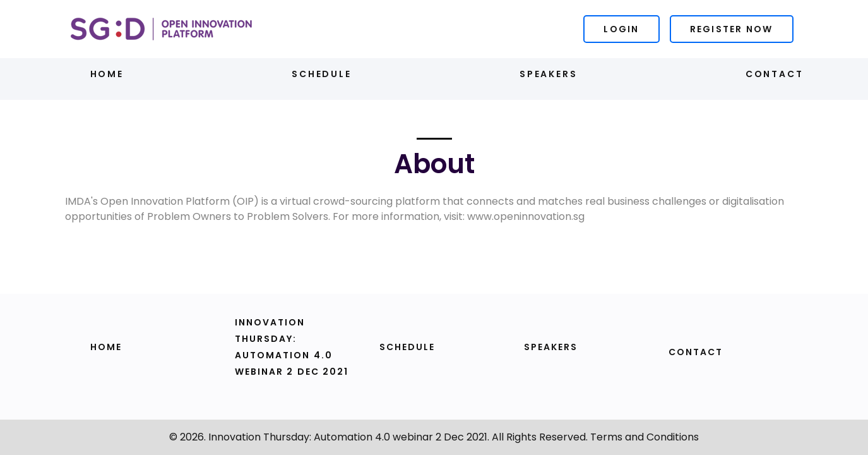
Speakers (548, 74)
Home (107, 74)
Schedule (321, 74)
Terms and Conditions (645, 437)
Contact (775, 74)
